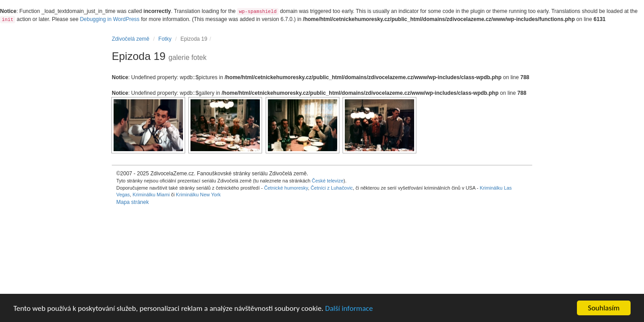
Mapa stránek (133, 202)
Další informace (349, 308)
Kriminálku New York (198, 195)
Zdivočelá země (131, 39)
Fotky (165, 39)
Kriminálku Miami (151, 195)
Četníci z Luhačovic (332, 188)
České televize (328, 181)
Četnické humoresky (286, 188)
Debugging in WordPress (110, 19)
